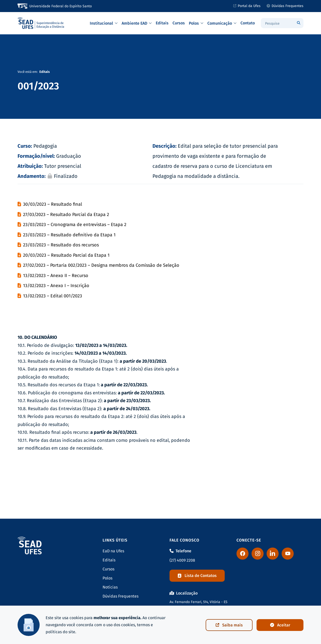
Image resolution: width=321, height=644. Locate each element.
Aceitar (280, 625)
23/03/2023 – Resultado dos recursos (61, 245)
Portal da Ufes (247, 6)
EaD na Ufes (113, 551)
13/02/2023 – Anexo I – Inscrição (56, 286)
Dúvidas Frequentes (285, 6)
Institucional (104, 23)
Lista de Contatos (197, 576)
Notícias (110, 587)
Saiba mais (229, 625)
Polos (196, 23)
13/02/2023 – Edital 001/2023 (53, 296)
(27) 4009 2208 (182, 560)
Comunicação (222, 23)
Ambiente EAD (137, 23)
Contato (248, 23)
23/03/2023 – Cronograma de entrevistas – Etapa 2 (75, 225)
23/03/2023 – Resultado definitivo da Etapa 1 (69, 235)
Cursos (179, 23)
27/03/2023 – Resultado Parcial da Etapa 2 (66, 214)
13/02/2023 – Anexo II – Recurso (56, 276)
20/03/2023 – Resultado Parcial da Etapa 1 (66, 255)
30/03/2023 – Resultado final (53, 204)
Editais (162, 23)
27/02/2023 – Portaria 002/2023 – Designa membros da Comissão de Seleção (101, 265)
